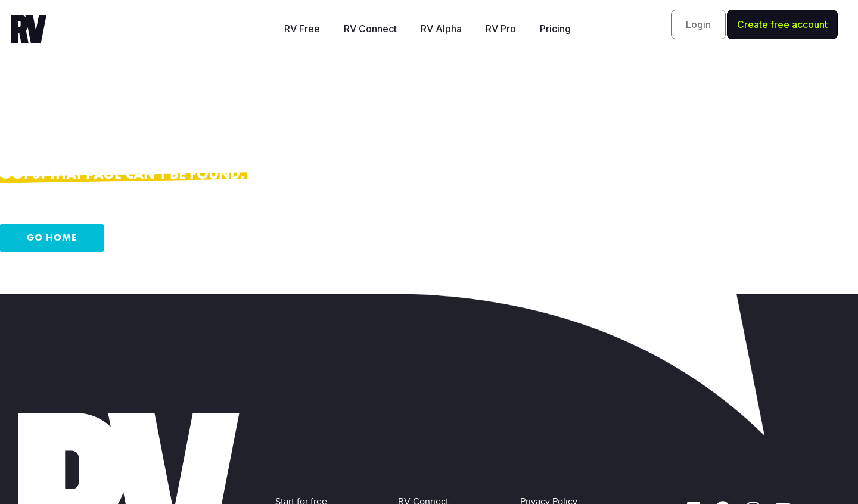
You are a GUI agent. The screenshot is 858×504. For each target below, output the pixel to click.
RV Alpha (441, 29)
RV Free (302, 29)
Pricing (555, 29)
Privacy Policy (551, 393)
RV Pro (501, 29)
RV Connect (370, 29)
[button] (698, 24)
